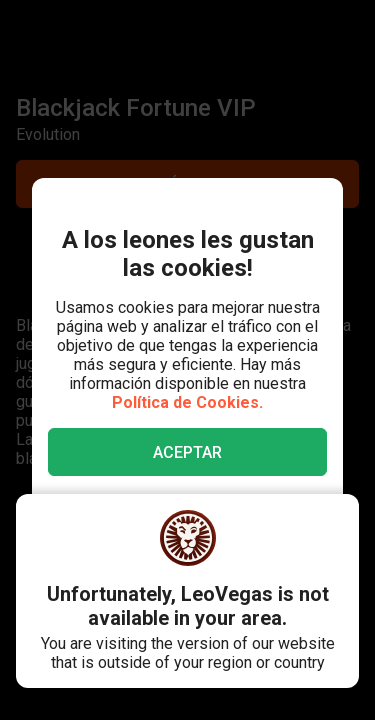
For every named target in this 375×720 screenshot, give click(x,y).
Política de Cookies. (187, 402)
